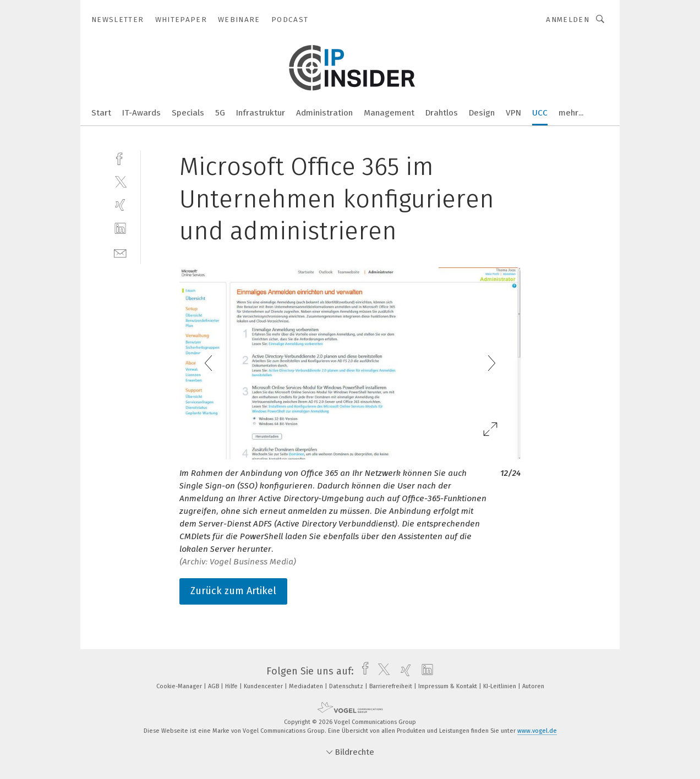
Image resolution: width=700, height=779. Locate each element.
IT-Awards (141, 113)
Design (482, 113)
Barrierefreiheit (392, 686)
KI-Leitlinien (501, 686)
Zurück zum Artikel (233, 591)
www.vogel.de (537, 731)
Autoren (533, 686)
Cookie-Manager (180, 686)
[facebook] (120, 158)
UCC (540, 113)
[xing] (120, 205)
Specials (188, 113)
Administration (324, 113)
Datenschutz (347, 686)
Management (389, 113)
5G (220, 113)
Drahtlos (442, 113)
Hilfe (232, 686)
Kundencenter (264, 686)
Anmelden (568, 20)
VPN (513, 113)
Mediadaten (307, 686)
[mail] (120, 252)
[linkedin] (120, 229)
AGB (214, 686)
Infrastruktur (261, 113)
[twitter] (120, 181)
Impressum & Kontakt (449, 686)
